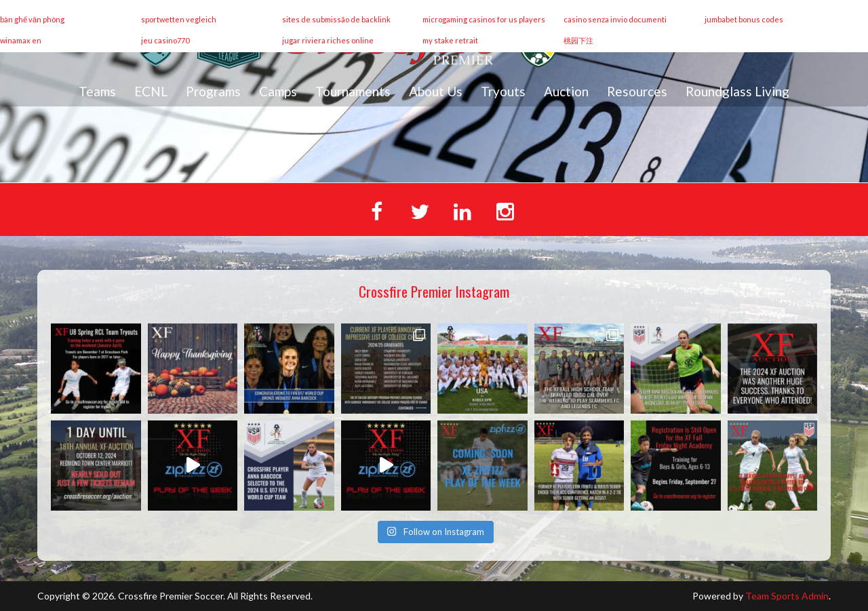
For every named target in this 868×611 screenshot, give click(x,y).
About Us (436, 91)
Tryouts (503, 91)
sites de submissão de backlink (336, 19)
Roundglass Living (737, 91)
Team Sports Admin (787, 596)
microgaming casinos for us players (484, 19)
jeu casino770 (165, 40)
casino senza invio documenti (615, 19)
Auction (566, 91)
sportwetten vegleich (179, 19)
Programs (213, 91)
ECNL (151, 91)
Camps (278, 91)
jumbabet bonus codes (744, 19)
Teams (97, 91)
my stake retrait (450, 40)
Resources (637, 91)
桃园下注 (578, 40)
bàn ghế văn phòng (32, 19)
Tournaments (353, 91)
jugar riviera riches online (328, 40)
